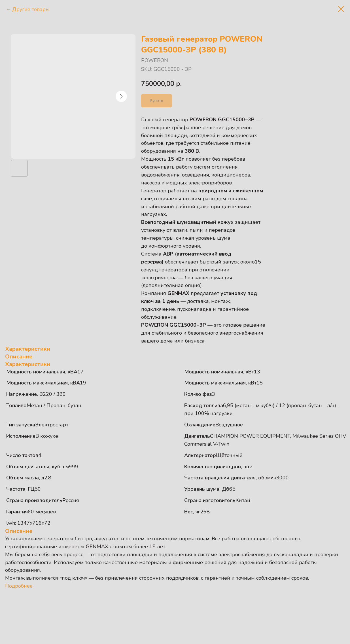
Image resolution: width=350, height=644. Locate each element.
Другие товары (31, 9)
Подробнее (19, 586)
